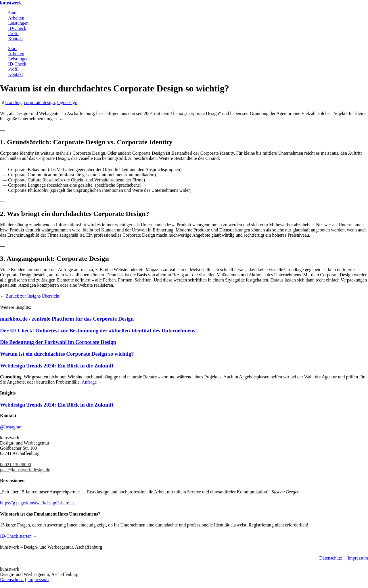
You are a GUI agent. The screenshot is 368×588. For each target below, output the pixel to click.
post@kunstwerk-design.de (25, 470)
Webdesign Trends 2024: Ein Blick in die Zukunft (57, 366)
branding (13, 103)
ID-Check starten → (19, 536)
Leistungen (18, 23)
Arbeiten (16, 18)
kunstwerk (11, 3)
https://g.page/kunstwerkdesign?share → (37, 503)
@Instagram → (14, 427)
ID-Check (17, 28)
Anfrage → (92, 382)
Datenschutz (331, 558)
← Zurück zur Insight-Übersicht (30, 296)
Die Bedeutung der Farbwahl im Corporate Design (58, 342)
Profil (13, 33)
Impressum (358, 558)
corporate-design (39, 103)
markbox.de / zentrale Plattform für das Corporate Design (67, 319)
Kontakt (16, 39)
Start (12, 13)
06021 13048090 (16, 465)
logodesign (67, 103)
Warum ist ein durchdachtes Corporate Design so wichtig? (67, 354)
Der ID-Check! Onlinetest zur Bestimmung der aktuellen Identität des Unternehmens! (98, 331)
